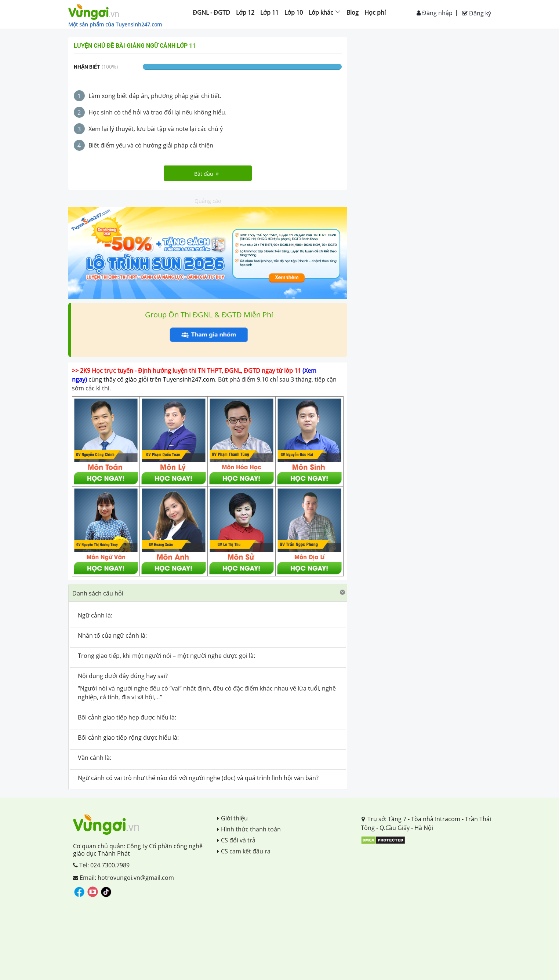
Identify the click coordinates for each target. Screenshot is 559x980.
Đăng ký (477, 13)
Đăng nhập (435, 13)
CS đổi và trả (236, 840)
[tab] (208, 593)
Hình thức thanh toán (249, 829)
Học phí (375, 12)
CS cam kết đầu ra (244, 851)
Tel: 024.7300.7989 (101, 865)
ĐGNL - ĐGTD (211, 12)
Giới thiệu (232, 818)
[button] (208, 593)
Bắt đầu (206, 174)
